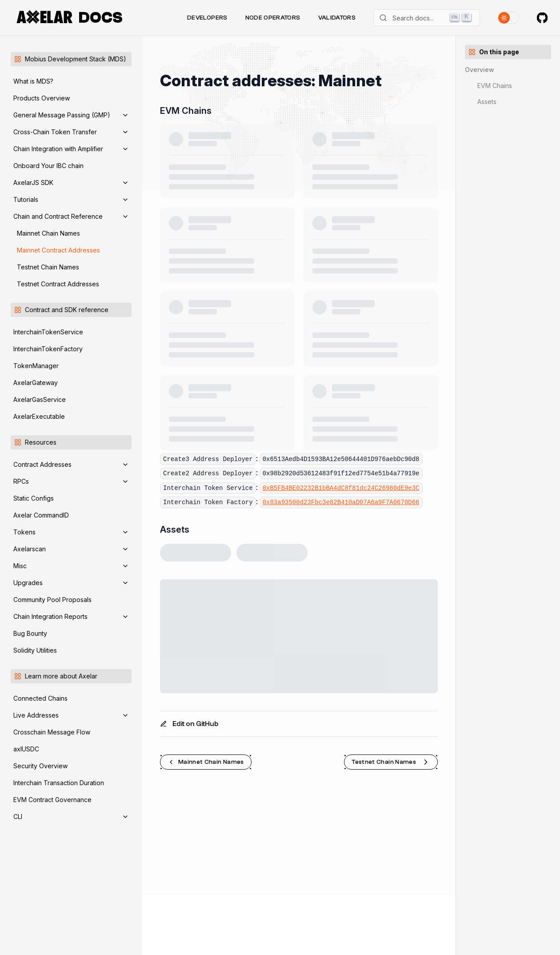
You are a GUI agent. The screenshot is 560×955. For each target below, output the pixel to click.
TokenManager (36, 366)
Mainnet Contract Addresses (58, 250)
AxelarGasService (40, 399)
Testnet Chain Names (48, 267)
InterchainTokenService (48, 332)
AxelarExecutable (39, 416)
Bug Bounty (30, 633)
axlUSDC (26, 749)
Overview (480, 70)
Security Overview (40, 766)
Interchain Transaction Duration (59, 783)
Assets (487, 102)
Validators (337, 18)
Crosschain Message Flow (52, 732)
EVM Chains (495, 86)
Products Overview (42, 98)
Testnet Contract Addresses (58, 284)
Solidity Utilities (35, 650)
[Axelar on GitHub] (542, 18)
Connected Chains (40, 698)
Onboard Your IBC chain (48, 166)
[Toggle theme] (508, 18)
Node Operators (273, 18)
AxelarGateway (36, 383)
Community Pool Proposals (52, 600)
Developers (207, 18)
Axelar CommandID (41, 515)
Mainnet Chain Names (48, 233)
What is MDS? (33, 81)
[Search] (427, 18)
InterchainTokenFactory (48, 349)
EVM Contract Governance (52, 800)
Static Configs (34, 498)
